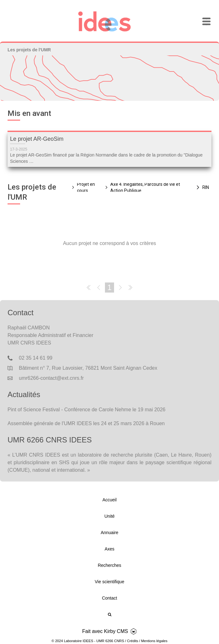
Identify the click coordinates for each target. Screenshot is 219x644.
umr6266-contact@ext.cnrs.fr (51, 378)
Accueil (109, 500)
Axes (109, 549)
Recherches (109, 565)
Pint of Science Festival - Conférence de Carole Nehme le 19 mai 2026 (86, 410)
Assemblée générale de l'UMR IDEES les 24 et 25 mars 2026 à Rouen (86, 423)
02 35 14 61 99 (36, 358)
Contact (109, 598)
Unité (109, 516)
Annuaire (109, 533)
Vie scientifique (110, 582)
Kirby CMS (116, 631)
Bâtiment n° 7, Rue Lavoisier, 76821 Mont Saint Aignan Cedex (88, 368)
